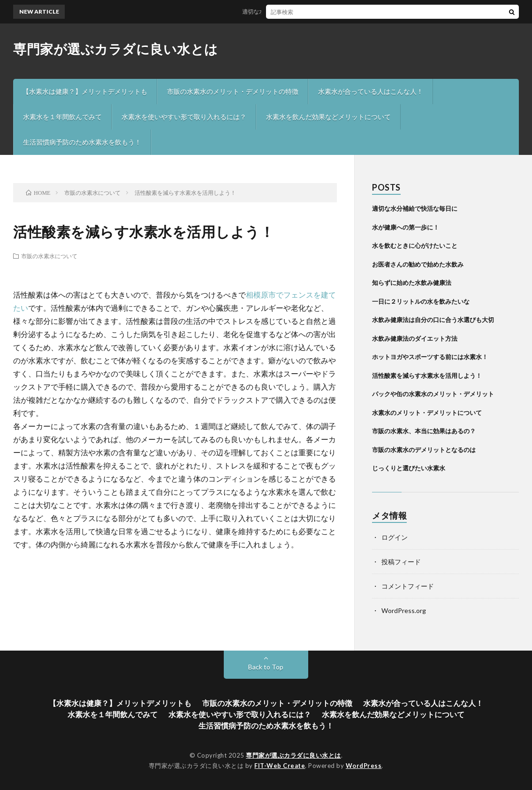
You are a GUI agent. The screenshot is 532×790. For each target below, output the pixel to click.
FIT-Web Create (280, 766)
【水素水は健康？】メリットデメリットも (85, 91)
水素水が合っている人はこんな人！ (371, 91)
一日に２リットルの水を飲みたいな (421, 301)
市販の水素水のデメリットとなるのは (424, 450)
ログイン (395, 537)
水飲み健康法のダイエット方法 (415, 338)
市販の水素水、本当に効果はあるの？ (424, 431)
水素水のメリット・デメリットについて (427, 413)
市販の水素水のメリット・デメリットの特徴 (233, 91)
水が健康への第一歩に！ (406, 227)
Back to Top (266, 667)
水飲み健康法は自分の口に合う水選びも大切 (433, 320)
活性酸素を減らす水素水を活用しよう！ (427, 376)
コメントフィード (408, 586)
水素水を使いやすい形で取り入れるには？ (184, 117)
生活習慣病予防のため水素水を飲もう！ (82, 142)
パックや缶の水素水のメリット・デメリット (433, 394)
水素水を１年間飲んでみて (62, 117)
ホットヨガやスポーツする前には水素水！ (430, 357)
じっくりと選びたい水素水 (409, 468)
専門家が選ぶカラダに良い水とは (116, 49)
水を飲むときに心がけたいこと (415, 245)
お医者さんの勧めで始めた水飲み (418, 264)
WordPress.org (404, 610)
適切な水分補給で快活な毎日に (285, 12)
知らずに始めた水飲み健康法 (412, 283)
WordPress (364, 766)
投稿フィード (401, 562)
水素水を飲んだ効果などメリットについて (328, 117)
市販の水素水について (49, 256)
